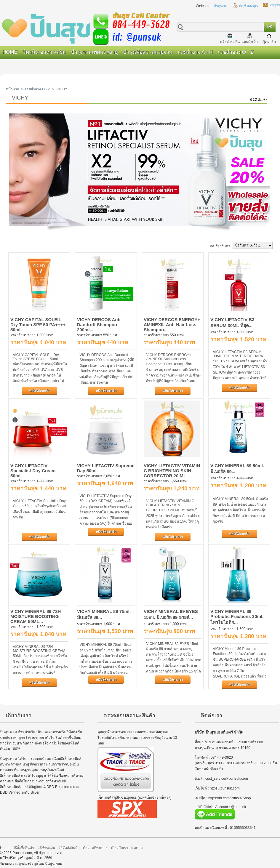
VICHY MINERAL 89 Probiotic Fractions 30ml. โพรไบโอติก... (237, 617)
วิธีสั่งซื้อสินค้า (23, 848)
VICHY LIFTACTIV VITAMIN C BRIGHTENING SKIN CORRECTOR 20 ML (172, 471)
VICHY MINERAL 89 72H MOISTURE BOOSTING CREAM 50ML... (36, 616)
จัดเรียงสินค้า (220, 246)
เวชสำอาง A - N (195, 52)
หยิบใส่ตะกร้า (39, 391)
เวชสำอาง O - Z (236, 52)
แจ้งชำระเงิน (230, 41)
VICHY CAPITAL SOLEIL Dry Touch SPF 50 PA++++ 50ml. (38, 325)
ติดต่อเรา (138, 848)
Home (10, 52)
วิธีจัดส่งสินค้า (69, 848)
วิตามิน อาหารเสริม (44, 52)
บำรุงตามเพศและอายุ (95, 52)
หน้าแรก (12, 89)
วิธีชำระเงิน (46, 848)
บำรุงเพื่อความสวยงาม (148, 52)
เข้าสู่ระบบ (220, 6)
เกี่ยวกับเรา (120, 848)
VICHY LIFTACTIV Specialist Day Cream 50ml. (33, 471)
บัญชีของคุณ (249, 6)
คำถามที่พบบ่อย (95, 848)
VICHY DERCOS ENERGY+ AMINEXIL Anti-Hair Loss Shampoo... (172, 325)
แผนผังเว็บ (250, 41)
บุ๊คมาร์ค (269, 41)
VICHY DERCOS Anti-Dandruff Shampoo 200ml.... (100, 325)
